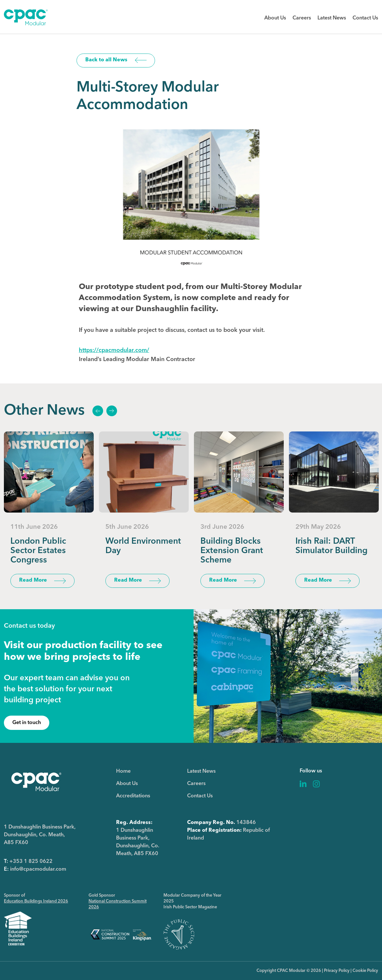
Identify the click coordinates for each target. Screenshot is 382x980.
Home (123, 771)
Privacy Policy (337, 971)
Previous (98, 411)
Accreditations (133, 796)
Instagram (316, 784)
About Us (275, 18)
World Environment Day (143, 546)
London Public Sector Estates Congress (38, 551)
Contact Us (365, 18)
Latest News (332, 18)
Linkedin (303, 784)
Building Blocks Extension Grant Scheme (232, 551)
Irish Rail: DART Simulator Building (331, 546)
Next (112, 411)
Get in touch (27, 723)
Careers (302, 18)
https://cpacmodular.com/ (114, 350)
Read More (33, 580)
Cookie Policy (365, 971)
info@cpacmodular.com (38, 869)
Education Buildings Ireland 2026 (36, 901)
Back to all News (106, 60)
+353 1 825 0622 (31, 862)
